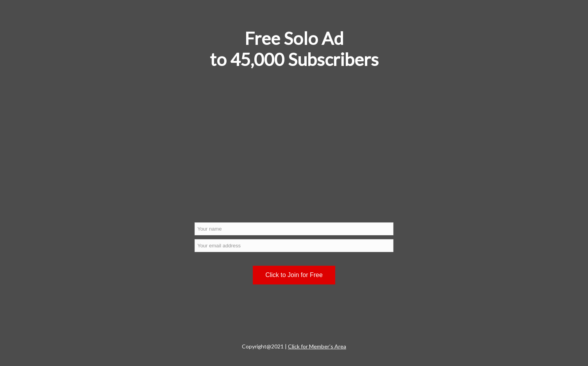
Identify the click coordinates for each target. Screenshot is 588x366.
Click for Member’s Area (317, 346)
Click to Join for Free (294, 275)
